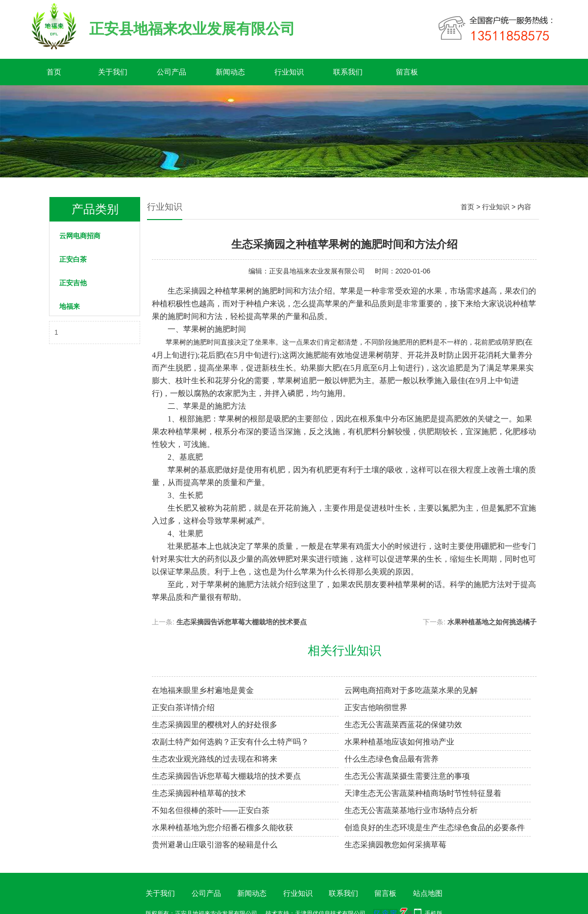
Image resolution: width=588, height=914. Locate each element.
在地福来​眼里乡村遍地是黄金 (203, 690)
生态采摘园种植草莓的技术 (199, 793)
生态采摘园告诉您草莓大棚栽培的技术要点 (242, 622)
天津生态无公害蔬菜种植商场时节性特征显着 (423, 793)
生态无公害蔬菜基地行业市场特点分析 (411, 810)
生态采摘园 (187, 291)
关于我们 (113, 72)
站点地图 (428, 893)
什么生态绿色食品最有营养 (392, 759)
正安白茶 (73, 259)
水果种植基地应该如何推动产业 (399, 742)
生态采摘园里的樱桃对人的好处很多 (215, 725)
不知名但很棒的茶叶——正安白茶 (211, 810)
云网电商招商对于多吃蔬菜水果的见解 (411, 690)
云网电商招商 (80, 236)
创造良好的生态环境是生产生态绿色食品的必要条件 (435, 828)
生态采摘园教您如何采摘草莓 (395, 845)
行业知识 (289, 72)
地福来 (70, 306)
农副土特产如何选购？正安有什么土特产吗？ (230, 742)
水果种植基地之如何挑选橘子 (492, 622)
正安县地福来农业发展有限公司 (317, 271)
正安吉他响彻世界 (376, 707)
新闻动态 (230, 72)
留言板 (407, 72)
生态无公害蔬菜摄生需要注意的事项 (407, 776)
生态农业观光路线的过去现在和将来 (215, 759)
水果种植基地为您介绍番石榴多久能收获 (222, 828)
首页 (54, 72)
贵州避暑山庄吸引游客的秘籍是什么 (215, 845)
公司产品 (171, 72)
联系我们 (348, 72)
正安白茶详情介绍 (183, 707)
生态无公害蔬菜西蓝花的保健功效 (403, 725)
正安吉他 (73, 283)
